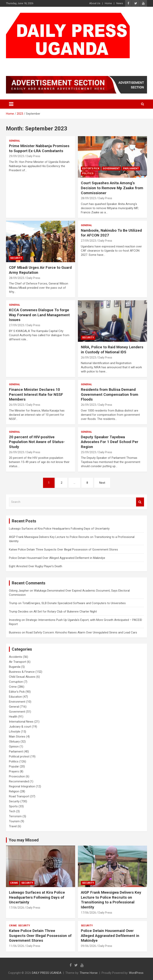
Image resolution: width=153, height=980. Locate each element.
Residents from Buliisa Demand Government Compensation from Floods (110, 394)
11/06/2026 (17, 946)
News (120, 3)
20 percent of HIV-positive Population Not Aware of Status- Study (37, 442)
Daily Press (33, 156)
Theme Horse (89, 973)
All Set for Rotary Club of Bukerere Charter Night (65, 612)
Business (15, 632)
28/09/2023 (88, 198)
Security (16, 258)
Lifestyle (15, 732)
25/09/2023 (88, 452)
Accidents (16, 657)
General (15, 141)
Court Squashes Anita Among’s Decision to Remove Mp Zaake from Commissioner (112, 188)
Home (108, 3)
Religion (14, 791)
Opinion (14, 747)
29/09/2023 (17, 156)
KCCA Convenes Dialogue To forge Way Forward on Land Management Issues (39, 315)
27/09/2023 (88, 241)
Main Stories (17, 737)
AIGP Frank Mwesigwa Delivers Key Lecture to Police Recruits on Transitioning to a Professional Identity (111, 900)
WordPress (136, 973)
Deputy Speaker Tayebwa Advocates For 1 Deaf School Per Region (110, 442)
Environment (17, 702)
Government (111, 168)
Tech (12, 811)
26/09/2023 (88, 358)
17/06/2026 (17, 908)
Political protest (19, 756)
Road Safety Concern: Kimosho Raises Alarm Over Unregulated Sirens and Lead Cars (81, 632)
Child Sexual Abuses (22, 677)
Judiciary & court (20, 727)
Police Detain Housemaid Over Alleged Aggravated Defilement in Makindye (57, 558)
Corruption (16, 682)
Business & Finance (22, 672)
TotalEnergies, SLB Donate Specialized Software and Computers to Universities (74, 603)
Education (15, 697)
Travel (13, 826)
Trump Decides (19, 612)
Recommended (19, 781)
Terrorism (15, 816)
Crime (13, 687)
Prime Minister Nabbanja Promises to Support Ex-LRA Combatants (39, 148)
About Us (95, 3)
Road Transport (19, 796)
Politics (88, 173)
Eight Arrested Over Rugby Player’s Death (36, 566)
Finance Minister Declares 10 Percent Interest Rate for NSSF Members (36, 394)
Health (13, 717)
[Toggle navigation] (11, 104)
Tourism (14, 821)
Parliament (131, 168)
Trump (13, 603)
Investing (15, 620)
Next (102, 483)
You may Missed (24, 840)
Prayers (14, 771)
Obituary (14, 742)
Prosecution (17, 776)
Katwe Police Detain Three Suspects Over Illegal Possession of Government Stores (63, 550)
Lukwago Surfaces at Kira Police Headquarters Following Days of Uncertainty (59, 529)
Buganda (15, 667)
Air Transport (18, 662)
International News (21, 722)
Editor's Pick (91, 168)
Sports (13, 806)
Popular (14, 766)
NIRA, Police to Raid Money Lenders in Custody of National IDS (112, 350)
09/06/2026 (88, 946)
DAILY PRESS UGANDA (47, 63)
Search (140, 502)
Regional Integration (22, 786)
